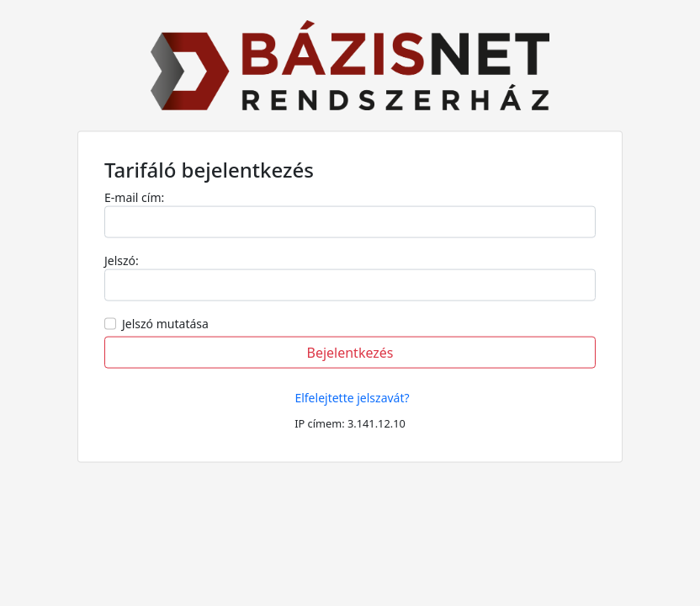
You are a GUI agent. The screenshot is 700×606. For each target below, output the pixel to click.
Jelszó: (122, 260)
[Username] (350, 285)
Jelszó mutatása (165, 324)
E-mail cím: (134, 197)
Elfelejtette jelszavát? (352, 398)
